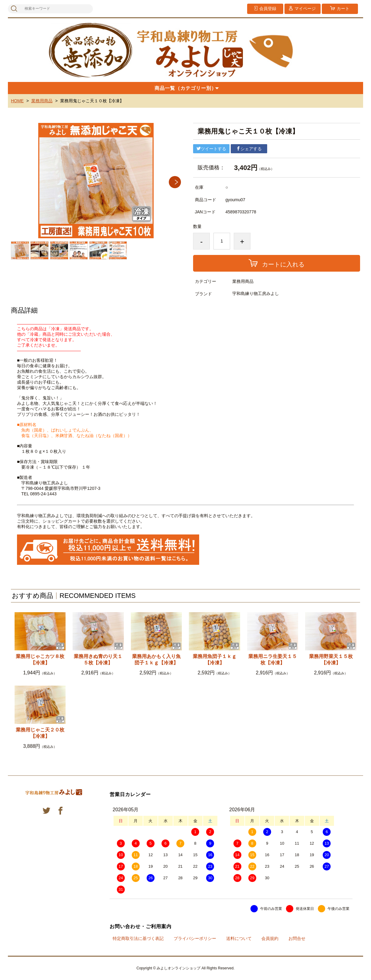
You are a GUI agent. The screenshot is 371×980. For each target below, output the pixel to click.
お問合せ (297, 938)
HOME (17, 101)
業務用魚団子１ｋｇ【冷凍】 (215, 660)
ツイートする (211, 149)
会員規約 (270, 938)
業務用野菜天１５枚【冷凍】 (331, 660)
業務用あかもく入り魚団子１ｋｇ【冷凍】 (156, 660)
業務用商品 (42, 101)
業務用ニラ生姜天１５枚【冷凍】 (273, 660)
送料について (239, 938)
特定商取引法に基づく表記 (138, 938)
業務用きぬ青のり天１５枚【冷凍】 (98, 660)
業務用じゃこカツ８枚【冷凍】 (40, 660)
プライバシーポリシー (195, 938)
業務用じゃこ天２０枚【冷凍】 (40, 733)
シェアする (249, 149)
